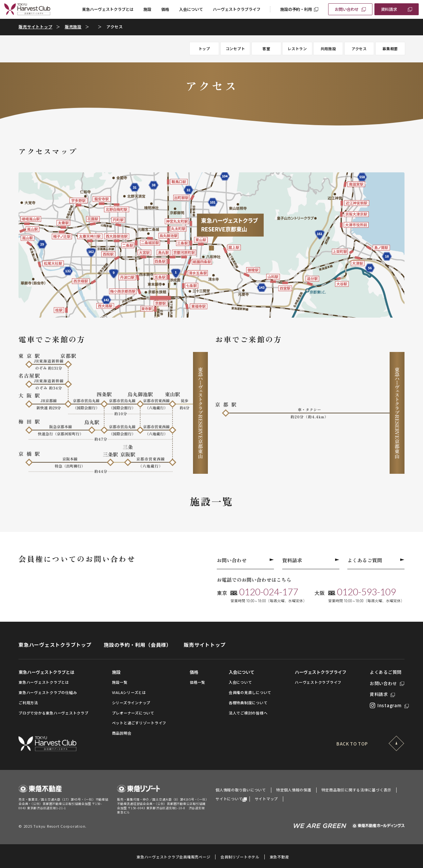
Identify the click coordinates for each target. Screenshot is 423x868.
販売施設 (73, 27)
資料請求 (389, 9)
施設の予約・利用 (296, 9)
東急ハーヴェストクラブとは (108, 9)
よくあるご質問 (376, 560)
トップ (204, 49)
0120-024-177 (269, 592)
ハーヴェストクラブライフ (237, 9)
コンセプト (235, 49)
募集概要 (390, 49)
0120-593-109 (366, 592)
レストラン (297, 49)
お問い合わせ (347, 9)
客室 (266, 49)
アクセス (359, 49)
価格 (165, 9)
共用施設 (328, 49)
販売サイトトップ (35, 27)
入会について (191, 9)
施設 (147, 9)
